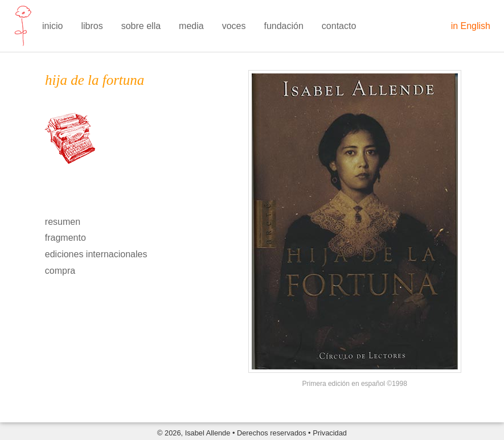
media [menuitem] (191, 26)
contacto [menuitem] (339, 26)
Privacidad (330, 433)
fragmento (65, 238)
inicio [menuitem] (52, 26)
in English (471, 26)
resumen (63, 222)
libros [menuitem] (92, 26)
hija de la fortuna (95, 80)
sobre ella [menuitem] (141, 26)
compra (60, 271)
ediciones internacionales (96, 254)
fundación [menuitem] (283, 26)
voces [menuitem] (234, 26)
